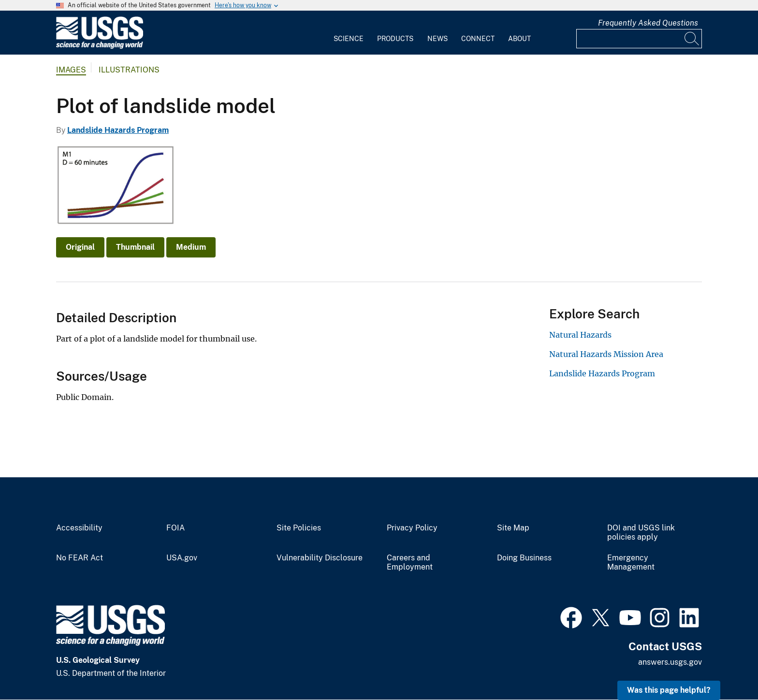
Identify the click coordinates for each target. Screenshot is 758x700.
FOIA (175, 528)
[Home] (100, 47)
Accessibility (79, 528)
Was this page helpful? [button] (669, 690)
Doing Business (524, 558)
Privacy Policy (412, 528)
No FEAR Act (80, 558)
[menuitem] (349, 33)
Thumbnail (135, 247)
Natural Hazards (580, 335)
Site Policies (299, 528)
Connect (478, 39)
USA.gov (182, 558)
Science (349, 39)
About (519, 39)
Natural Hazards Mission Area (606, 354)
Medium (191, 247)
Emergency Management (631, 563)
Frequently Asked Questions (648, 23)
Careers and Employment (410, 563)
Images (71, 70)
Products (395, 39)
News (437, 39)
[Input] (639, 39)
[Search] (692, 39)
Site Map (513, 528)
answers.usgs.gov (670, 662)
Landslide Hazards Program (118, 130)
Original (80, 247)
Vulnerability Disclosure (320, 558)
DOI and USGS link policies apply (641, 533)
